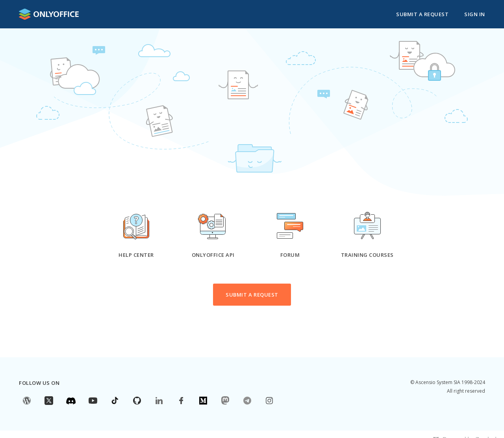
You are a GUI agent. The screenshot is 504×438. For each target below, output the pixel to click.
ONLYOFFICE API (213, 255)
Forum (290, 255)
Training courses (367, 255)
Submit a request (422, 14)
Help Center (136, 255)
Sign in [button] (475, 14)
